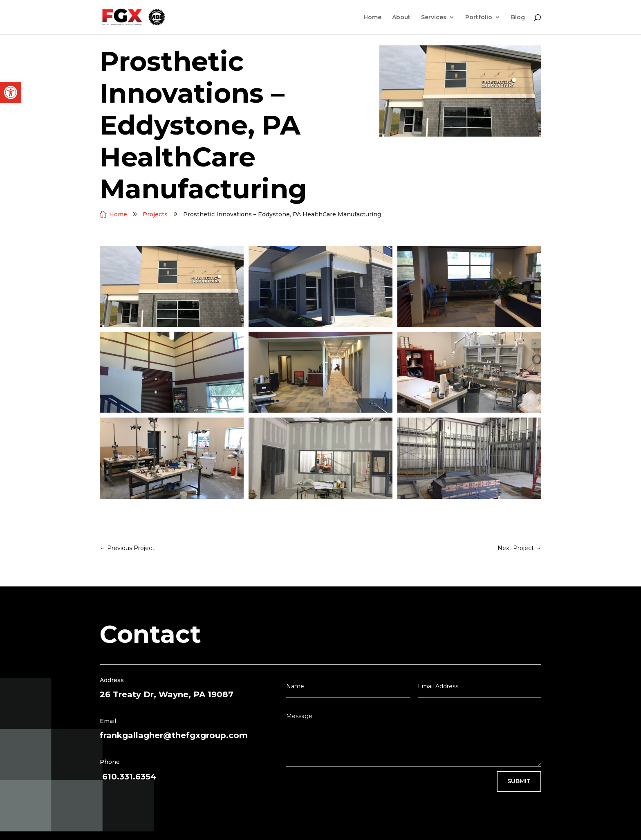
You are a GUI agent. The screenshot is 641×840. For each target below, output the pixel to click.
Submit (519, 781)
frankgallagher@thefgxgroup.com (174, 735)
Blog (518, 18)
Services (434, 18)
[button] (11, 92)
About (401, 18)
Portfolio (479, 18)
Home (372, 18)
